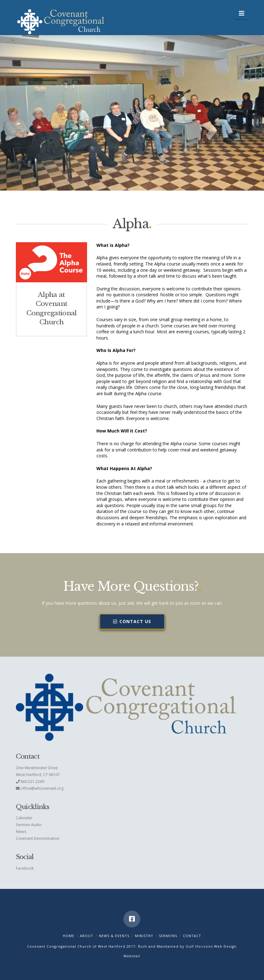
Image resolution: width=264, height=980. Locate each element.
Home (69, 936)
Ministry (144, 936)
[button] (241, 13)
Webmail (132, 956)
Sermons (168, 936)
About (87, 936)
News (21, 832)
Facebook (25, 868)
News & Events (114, 936)
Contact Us (132, 621)
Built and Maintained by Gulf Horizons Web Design (187, 946)
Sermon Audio (29, 825)
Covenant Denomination (38, 838)
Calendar (24, 818)
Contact (192, 936)
